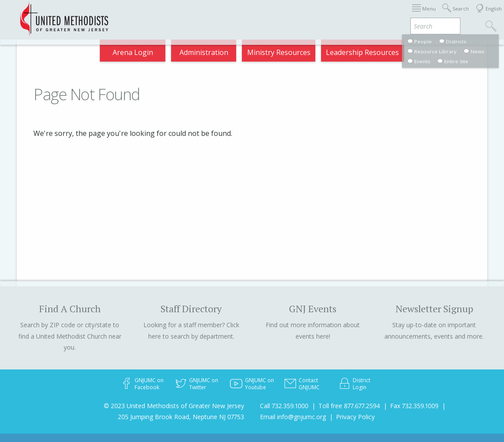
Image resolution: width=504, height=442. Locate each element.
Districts (307, 14)
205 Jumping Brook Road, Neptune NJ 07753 (181, 417)
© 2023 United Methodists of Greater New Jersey (174, 406)
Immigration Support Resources (205, 14)
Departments (346, 14)
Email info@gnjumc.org (293, 417)
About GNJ (273, 14)
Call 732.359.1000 (284, 406)
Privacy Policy (355, 417)
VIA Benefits (390, 14)
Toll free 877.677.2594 (349, 406)
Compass (429, 14)
